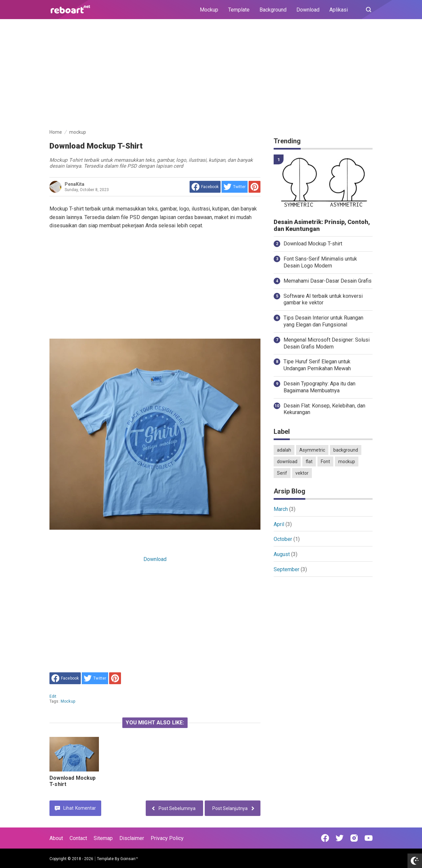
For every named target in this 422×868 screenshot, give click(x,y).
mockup (68, 701)
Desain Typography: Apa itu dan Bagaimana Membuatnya (319, 387)
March (281, 509)
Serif (282, 473)
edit (53, 696)
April (279, 524)
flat (309, 462)
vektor (302, 473)
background (346, 450)
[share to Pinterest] (255, 187)
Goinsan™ (129, 859)
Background (273, 10)
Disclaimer (132, 838)
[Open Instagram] (354, 838)
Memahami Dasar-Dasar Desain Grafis (328, 281)
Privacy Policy (167, 838)
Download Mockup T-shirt (313, 244)
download (287, 462)
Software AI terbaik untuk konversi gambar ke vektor (323, 299)
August (282, 554)
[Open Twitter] (340, 838)
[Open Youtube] (369, 838)
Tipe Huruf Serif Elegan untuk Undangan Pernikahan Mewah (317, 365)
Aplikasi (339, 10)
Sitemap (103, 838)
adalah (284, 450)
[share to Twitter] (235, 187)
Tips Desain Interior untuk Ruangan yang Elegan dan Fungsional (323, 321)
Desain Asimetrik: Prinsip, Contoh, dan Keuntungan (322, 225)
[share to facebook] (205, 187)
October (283, 539)
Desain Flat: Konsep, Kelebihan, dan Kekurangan (324, 409)
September (286, 569)
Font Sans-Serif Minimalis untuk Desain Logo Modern (320, 262)
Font (325, 462)
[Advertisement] (211, 75)
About (56, 838)
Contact (78, 838)
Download (308, 10)
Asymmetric (312, 450)
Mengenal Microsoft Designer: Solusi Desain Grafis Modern (327, 343)
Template (239, 10)
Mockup (209, 10)
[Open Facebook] (325, 838)
